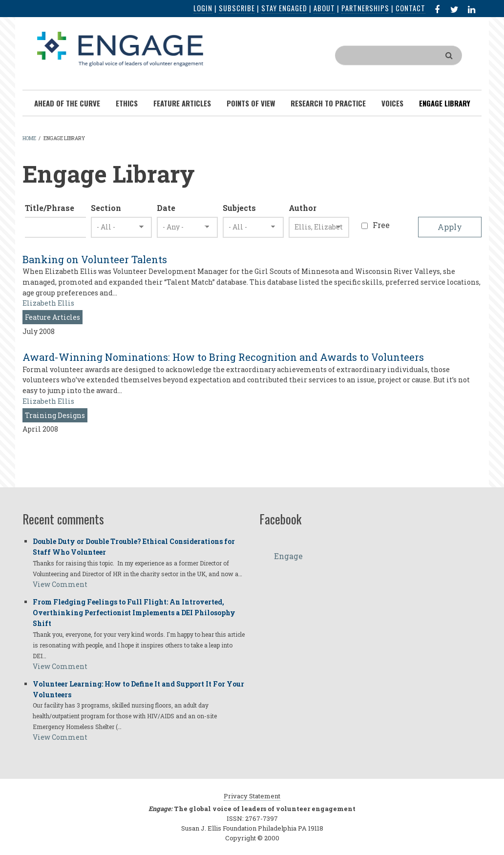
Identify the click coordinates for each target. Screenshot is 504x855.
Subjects (239, 208)
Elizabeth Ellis (48, 303)
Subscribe (237, 8)
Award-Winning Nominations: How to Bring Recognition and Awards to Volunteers (223, 357)
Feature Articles (52, 317)
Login (203, 8)
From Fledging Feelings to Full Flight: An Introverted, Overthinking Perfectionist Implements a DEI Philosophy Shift (134, 613)
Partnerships (365, 8)
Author (303, 208)
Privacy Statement (252, 796)
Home (29, 138)
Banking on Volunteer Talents (95, 259)
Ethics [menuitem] (127, 103)
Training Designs (55, 415)
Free (381, 225)
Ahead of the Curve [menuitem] (67, 103)
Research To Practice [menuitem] (328, 103)
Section (106, 208)
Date (166, 208)
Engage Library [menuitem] (445, 103)
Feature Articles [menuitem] (182, 103)
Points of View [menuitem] (251, 103)
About (324, 8)
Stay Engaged (284, 8)
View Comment (60, 584)
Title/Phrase (50, 208)
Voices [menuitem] (392, 103)
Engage (288, 556)
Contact (410, 8)
